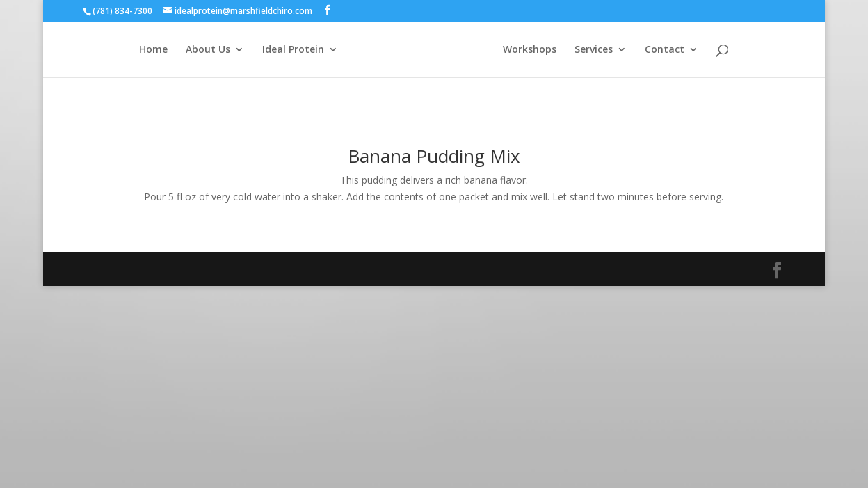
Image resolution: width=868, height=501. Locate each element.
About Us (208, 50)
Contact (665, 50)
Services (594, 50)
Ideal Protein (293, 50)
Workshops (530, 50)
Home (153, 50)
